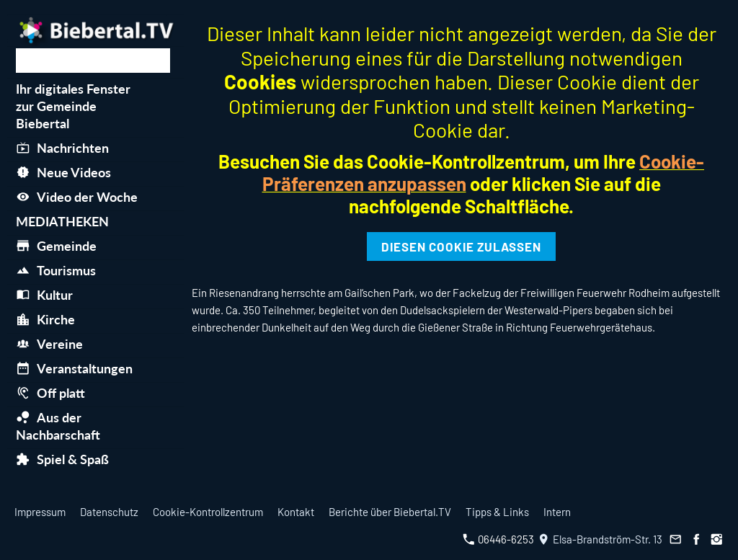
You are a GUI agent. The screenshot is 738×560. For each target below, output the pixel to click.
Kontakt (296, 512)
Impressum (40, 512)
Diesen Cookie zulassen (461, 246)
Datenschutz (109, 512)
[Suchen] (93, 61)
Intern (557, 512)
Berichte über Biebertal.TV (390, 512)
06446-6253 (498, 539)
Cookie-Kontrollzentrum (208, 512)
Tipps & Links (497, 512)
